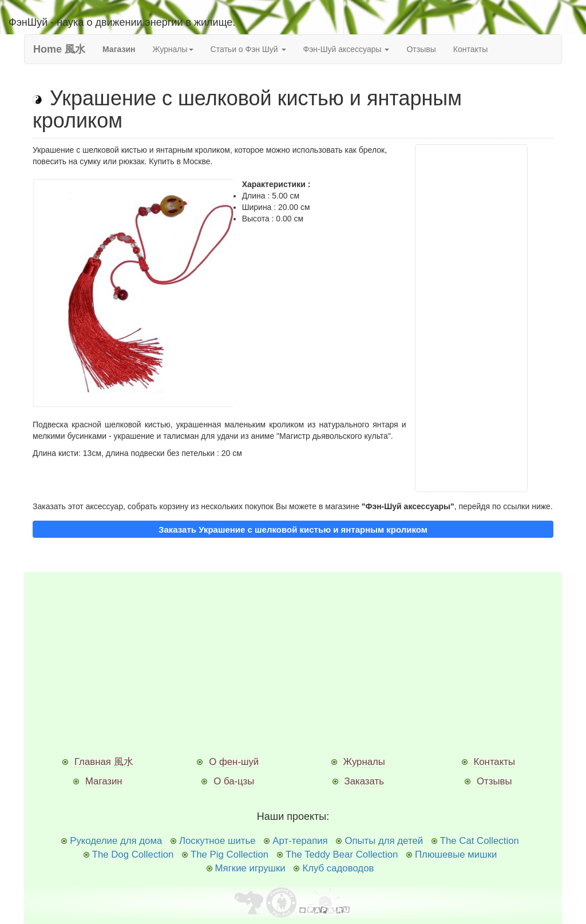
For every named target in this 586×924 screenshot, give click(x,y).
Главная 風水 (104, 762)
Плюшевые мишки (456, 854)
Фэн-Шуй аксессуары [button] (347, 49)
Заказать (364, 781)
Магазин (104, 781)
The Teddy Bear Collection (342, 854)
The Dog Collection (133, 854)
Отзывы (421, 49)
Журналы (364, 762)
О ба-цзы (234, 781)
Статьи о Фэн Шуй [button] (248, 49)
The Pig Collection (229, 854)
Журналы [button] (173, 49)
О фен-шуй (234, 762)
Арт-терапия (300, 841)
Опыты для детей (384, 841)
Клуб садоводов (338, 868)
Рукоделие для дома (116, 841)
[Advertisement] (472, 318)
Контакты (470, 49)
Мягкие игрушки (250, 868)
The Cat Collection (480, 841)
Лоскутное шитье (217, 841)
